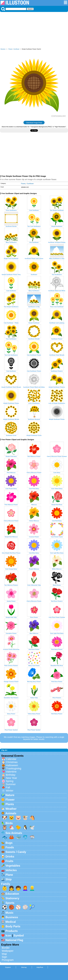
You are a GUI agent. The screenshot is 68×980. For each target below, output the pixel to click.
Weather (11, 809)
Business (12, 917)
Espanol (8, 967)
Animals (11, 813)
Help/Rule (40, 967)
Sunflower (17, 49)
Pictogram (8, 960)
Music (9, 913)
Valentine (11, 772)
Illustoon (3, 49)
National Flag (14, 940)
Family (6, 884)
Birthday (11, 775)
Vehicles (11, 870)
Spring (10, 781)
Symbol (19, 935)
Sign (4, 957)
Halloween (12, 765)
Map (4, 954)
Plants (10, 804)
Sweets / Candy (16, 852)
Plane (9, 875)
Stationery (12, 898)
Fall (8, 787)
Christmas (12, 762)
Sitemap (24, 967)
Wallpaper (8, 951)
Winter (10, 791)
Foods (10, 847)
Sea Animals (14, 833)
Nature (10, 795)
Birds (9, 823)
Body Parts (13, 926)
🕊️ (32, 827)
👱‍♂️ (32, 888)
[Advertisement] (34, 31)
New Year (11, 778)
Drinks (10, 856)
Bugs (9, 843)
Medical (11, 922)
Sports (10, 903)
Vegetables (13, 866)
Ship (9, 879)
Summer (11, 784)
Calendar (11, 759)
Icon (8, 935)
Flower (10, 49)
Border (6, 948)
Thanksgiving (13, 768)
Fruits (9, 861)
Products (12, 931)
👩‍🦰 (25, 888)
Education (12, 894)
